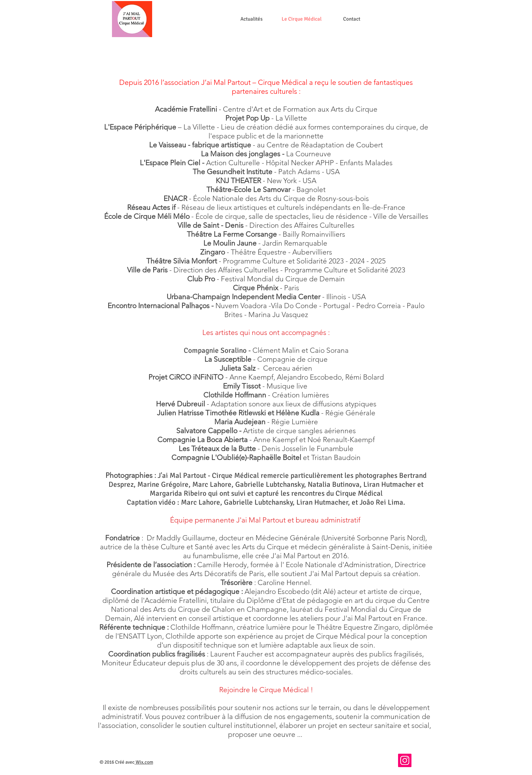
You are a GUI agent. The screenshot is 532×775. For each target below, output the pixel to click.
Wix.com (144, 762)
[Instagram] (405, 760)
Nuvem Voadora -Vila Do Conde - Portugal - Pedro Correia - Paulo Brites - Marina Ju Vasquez (266, 310)
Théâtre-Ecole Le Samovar (249, 189)
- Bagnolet (309, 189)
